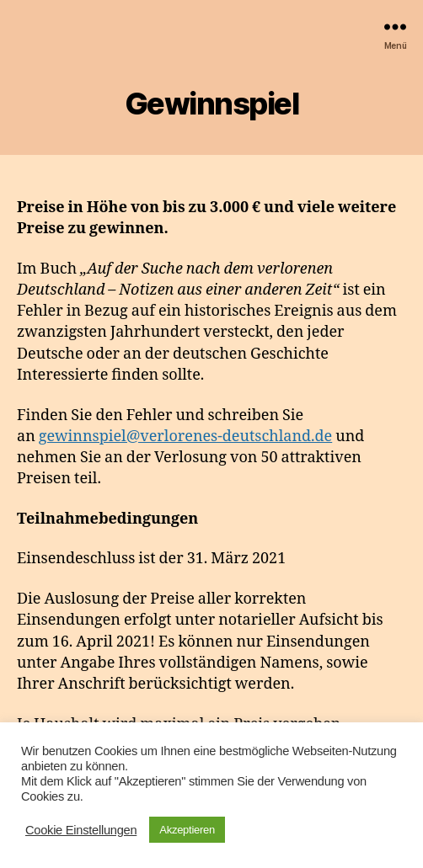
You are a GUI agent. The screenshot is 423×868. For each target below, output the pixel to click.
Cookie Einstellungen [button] (81, 830)
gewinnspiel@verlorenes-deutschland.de (185, 437)
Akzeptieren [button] (187, 830)
